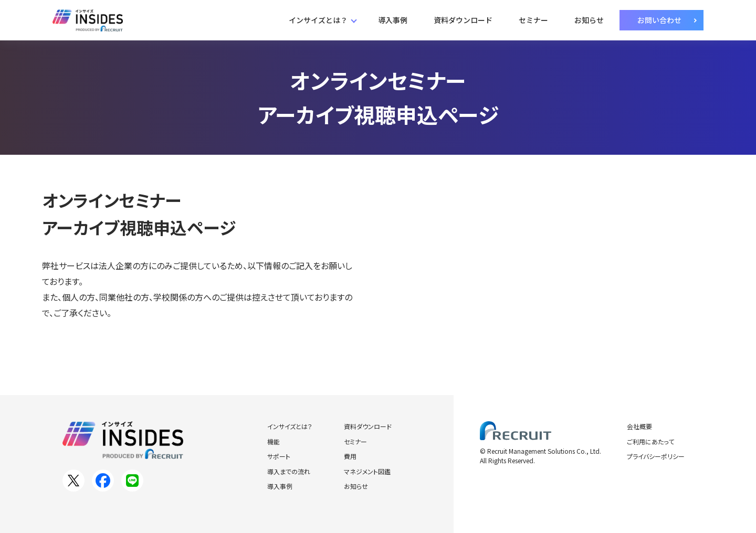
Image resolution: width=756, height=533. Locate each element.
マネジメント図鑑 (367, 471)
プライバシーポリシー (656, 456)
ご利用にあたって (650, 441)
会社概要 (639, 426)
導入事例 (393, 20)
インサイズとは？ (318, 20)
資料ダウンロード (463, 20)
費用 (350, 456)
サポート (279, 456)
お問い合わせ (659, 20)
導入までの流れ (289, 471)
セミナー (533, 20)
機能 (274, 441)
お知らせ (589, 20)
